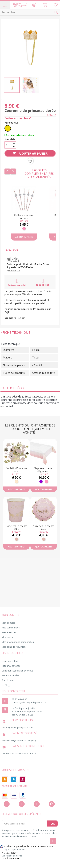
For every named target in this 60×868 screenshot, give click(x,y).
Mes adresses (9, 632)
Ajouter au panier (30, 154)
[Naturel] (16, 482)
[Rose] (24, 229)
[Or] (8, 128)
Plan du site (8, 680)
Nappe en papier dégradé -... (44, 470)
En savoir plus (14, 271)
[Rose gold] (16, 539)
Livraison (30, 250)
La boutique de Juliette (12, 856)
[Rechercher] (30, 12)
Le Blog (6, 685)
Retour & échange (11, 666)
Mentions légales (10, 675)
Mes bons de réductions (14, 647)
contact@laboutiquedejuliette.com (29, 702)
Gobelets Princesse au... (16, 527)
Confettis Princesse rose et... (16, 470)
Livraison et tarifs (11, 661)
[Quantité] (8, 145)
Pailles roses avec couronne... (24, 217)
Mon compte (8, 623)
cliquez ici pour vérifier (14, 850)
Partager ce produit (17, 282)
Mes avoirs (7, 637)
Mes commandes (11, 628)
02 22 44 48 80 (43, 282)
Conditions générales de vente (17, 671)
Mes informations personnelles (18, 642)
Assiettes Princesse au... (44, 527)
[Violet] (41, 482)
